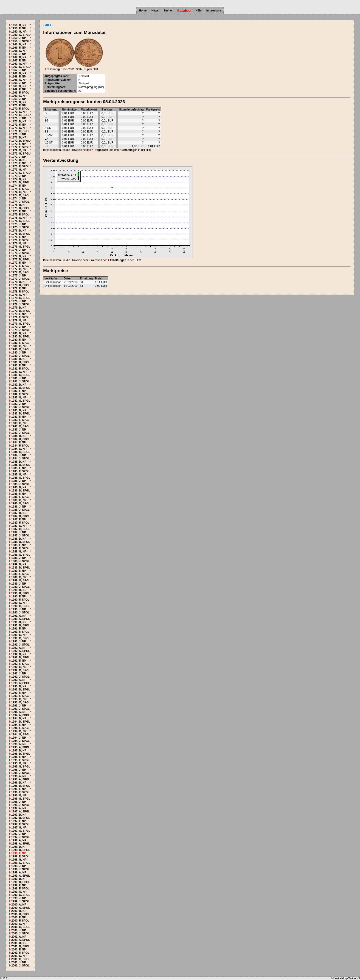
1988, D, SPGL (21, 542)
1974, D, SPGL (21, 182)
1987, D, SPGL (21, 516)
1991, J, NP (18, 641)
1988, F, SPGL (20, 548)
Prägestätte (52, 83)
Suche (168, 11)
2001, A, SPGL (21, 940)
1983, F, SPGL (20, 420)
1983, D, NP (19, 410)
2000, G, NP (19, 924)
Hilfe (199, 11)
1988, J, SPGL (20, 561)
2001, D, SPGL (21, 946)
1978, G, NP (19, 295)
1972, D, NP (19, 138)
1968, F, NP (18, 77)
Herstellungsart (55, 87)
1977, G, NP (19, 269)
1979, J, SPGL (20, 330)
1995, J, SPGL (20, 773)
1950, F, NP (18, 28)
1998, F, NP (18, 853)
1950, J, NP (18, 38)
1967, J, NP (18, 70)
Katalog (184, 10)
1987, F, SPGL (20, 523)
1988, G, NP (19, 552)
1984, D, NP (19, 436)
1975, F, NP (18, 211)
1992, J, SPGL (20, 677)
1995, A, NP (19, 744)
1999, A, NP (19, 872)
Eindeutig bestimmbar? (60, 91)
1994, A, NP (19, 712)
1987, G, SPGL (21, 529)
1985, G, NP (19, 475)
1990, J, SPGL (20, 613)
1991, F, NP (18, 629)
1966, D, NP (19, 44)
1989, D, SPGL (21, 568)
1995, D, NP (19, 751)
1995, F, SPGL (20, 760)
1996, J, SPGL (20, 805)
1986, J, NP (18, 507)
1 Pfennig (53, 69)
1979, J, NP (18, 327)
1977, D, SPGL (21, 259)
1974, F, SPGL (20, 189)
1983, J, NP (18, 430)
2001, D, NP (19, 943)
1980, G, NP (19, 346)
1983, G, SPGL (21, 426)
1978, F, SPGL (20, 292)
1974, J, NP (18, 199)
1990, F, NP (18, 596)
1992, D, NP (19, 654)
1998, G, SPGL (21, 863)
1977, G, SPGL (21, 272)
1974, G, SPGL (21, 195)
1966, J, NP (18, 54)
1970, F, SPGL (20, 109)
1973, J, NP (18, 176)
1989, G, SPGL (21, 580)
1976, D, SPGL (21, 234)
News (155, 11)
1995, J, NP (18, 770)
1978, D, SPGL (21, 285)
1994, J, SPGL (20, 741)
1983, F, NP (18, 417)
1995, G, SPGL (21, 767)
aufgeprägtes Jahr (56, 76)
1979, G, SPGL (21, 324)
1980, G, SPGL (21, 349)
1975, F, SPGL (20, 215)
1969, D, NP (19, 86)
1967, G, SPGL (21, 67)
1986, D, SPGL (21, 491)
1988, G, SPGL (21, 555)
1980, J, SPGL (20, 356)
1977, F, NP (18, 263)
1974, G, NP (19, 192)
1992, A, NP (19, 648)
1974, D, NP (19, 179)
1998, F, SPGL (20, 856)
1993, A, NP (19, 680)
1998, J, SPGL (20, 869)
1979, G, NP (19, 320)
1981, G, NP (19, 372)
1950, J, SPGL (20, 41)
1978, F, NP (18, 288)
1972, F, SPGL (20, 147)
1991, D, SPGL (21, 625)
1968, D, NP (19, 73)
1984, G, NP (19, 449)
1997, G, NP (19, 828)
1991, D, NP (19, 622)
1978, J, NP (18, 301)
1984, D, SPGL (21, 439)
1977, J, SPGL (20, 279)
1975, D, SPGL (21, 208)
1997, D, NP (19, 815)
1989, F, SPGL (20, 574)
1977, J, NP (18, 276)
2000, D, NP (19, 911)
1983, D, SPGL (21, 414)
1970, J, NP (18, 118)
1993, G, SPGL (21, 702)
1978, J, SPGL (20, 304)
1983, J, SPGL (20, 433)
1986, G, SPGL (21, 503)
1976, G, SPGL (21, 247)
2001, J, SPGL (20, 966)
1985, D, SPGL (21, 465)
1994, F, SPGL (20, 728)
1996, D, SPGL (21, 786)
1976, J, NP (18, 250)
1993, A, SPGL (21, 683)
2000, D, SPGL (21, 914)
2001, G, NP (19, 956)
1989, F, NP (18, 571)
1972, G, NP (19, 150)
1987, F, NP (18, 519)
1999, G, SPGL (21, 895)
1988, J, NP (18, 558)
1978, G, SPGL (21, 298)
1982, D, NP (19, 385)
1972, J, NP (18, 157)
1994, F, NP (18, 725)
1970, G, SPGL (21, 115)
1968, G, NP (19, 80)
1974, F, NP (18, 186)
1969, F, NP (18, 89)
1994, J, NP (18, 738)
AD (87, 76)
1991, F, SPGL (20, 632)
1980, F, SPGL (20, 343)
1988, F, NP (18, 545)
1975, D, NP (19, 205)
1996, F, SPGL (20, 792)
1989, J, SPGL (20, 587)
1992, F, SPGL (20, 664)
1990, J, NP (18, 609)
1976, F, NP (18, 237)
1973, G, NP (19, 170)
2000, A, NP (19, 905)
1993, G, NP (19, 699)
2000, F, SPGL (20, 921)
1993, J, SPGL (20, 709)
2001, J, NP (18, 962)
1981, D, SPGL (21, 362)
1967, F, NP (18, 61)
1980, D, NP (19, 333)
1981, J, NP (18, 378)
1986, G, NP (19, 500)
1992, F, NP (18, 661)
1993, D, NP (19, 686)
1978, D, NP (19, 282)
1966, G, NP (19, 51)
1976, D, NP (19, 231)
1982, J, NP (18, 404)
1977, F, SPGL (20, 266)
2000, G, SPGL (21, 927)
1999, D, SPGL (21, 882)
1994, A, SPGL (21, 715)
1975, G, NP (19, 218)
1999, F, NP (18, 885)
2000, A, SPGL (21, 908)
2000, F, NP (18, 917)
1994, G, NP (19, 731)
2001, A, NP (19, 937)
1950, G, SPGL (21, 35)
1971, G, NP (19, 128)
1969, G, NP (19, 96)
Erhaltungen (129, 150)
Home (143, 11)
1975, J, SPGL (20, 227)
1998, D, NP (19, 847)
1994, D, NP (19, 718)
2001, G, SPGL (21, 959)
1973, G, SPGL (21, 173)
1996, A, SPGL (21, 779)
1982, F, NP (18, 391)
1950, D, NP (19, 25)
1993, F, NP (18, 693)
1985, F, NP (18, 468)
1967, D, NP (19, 57)
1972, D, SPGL (21, 141)
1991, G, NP (19, 635)
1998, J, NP (18, 866)
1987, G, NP (19, 526)
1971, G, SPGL (21, 131)
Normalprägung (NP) (91, 87)
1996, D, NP (19, 783)
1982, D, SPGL (21, 388)
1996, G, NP (19, 795)
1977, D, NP (19, 256)
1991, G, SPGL (21, 638)
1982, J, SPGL (20, 407)
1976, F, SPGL (20, 240)
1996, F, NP (18, 789)
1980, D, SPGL (21, 337)
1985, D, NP (19, 462)
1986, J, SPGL (20, 510)
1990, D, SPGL (21, 593)
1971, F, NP (18, 125)
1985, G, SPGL (21, 478)
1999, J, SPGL (20, 901)
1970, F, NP (18, 105)
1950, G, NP (19, 32)
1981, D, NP (19, 359)
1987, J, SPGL (20, 536)
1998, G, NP (19, 860)
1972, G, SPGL (21, 154)
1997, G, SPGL (21, 831)
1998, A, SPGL (21, 844)
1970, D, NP (19, 102)
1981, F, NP (18, 365)
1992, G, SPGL (21, 670)
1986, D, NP (19, 487)
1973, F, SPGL (20, 166)
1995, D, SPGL (21, 754)
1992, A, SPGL (21, 651)
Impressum (214, 11)
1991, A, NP (19, 616)
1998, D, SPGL (21, 850)
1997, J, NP (18, 834)
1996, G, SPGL (21, 799)
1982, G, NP (19, 398)
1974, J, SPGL (20, 202)
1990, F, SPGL (20, 600)
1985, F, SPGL (20, 471)
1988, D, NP (19, 539)
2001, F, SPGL (20, 953)
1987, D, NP (19, 513)
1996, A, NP (19, 776)
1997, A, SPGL (21, 812)
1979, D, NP (19, 308)
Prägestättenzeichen (58, 80)
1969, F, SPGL (20, 93)
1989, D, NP (19, 564)
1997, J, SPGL (20, 837)
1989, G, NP (19, 577)
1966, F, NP (18, 48)
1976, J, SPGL (20, 253)
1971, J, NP (18, 134)
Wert (93, 260)
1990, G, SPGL (21, 606)
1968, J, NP (18, 83)
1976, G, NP (19, 243)
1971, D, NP (19, 121)
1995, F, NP (18, 757)
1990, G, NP (19, 603)
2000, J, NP (18, 930)
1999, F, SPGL (20, 889)
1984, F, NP (18, 442)
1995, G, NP (19, 763)
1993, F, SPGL (20, 696)
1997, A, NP (19, 808)
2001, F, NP (18, 950)
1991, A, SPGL (21, 619)
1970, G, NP (19, 112)
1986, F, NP (18, 494)
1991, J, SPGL (20, 645)
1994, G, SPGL (21, 734)
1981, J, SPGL (20, 381)
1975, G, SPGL (21, 221)
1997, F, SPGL (20, 824)
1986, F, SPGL (20, 497)
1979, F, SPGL (20, 317)
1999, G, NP (19, 892)
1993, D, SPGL (21, 690)
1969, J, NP (18, 99)
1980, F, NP (18, 340)
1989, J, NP (18, 584)
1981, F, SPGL (20, 369)
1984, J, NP (18, 455)
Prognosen (100, 150)
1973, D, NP (19, 160)
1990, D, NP (19, 590)
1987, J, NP (18, 532)
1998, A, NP (19, 840)
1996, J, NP (18, 802)
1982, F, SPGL (20, 394)
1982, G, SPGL (21, 401)
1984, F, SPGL (20, 446)
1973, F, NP (18, 163)
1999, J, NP (18, 898)
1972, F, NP (18, 144)
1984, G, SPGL (21, 452)
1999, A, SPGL (21, 876)
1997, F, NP (18, 821)
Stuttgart (83, 83)
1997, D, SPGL (21, 818)
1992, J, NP (18, 674)
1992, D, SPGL (21, 657)
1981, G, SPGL (21, 375)
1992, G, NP (19, 667)
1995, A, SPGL (21, 747)
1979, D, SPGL (21, 311)
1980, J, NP (18, 353)
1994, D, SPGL (21, 722)
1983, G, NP (19, 423)
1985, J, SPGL (20, 484)
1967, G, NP (19, 64)
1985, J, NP (18, 481)
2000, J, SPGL (20, 933)
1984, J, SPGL (20, 458)
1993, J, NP (18, 706)
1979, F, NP (18, 314)
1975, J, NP (18, 224)
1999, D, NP (19, 879)
